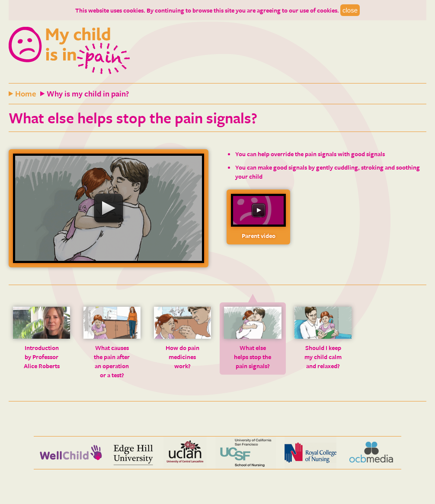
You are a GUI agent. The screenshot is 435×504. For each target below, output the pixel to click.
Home (26, 93)
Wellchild (70, 453)
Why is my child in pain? (88, 93)
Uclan (185, 453)
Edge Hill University (133, 453)
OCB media (371, 453)
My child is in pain (69, 51)
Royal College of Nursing (310, 453)
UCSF (246, 453)
